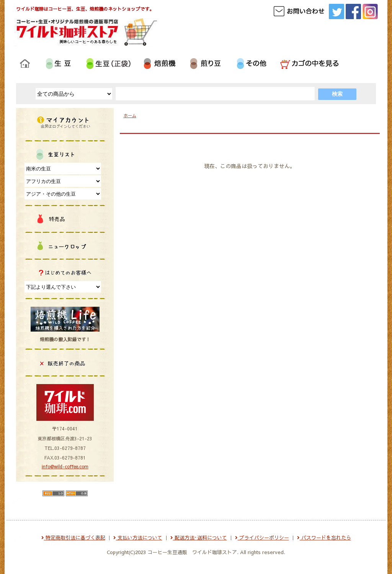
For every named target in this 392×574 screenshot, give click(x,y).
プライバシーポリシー (262, 538)
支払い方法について (138, 538)
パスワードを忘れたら (324, 538)
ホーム (130, 115)
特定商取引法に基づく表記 (73, 538)
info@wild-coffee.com (65, 466)
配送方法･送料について (199, 538)
